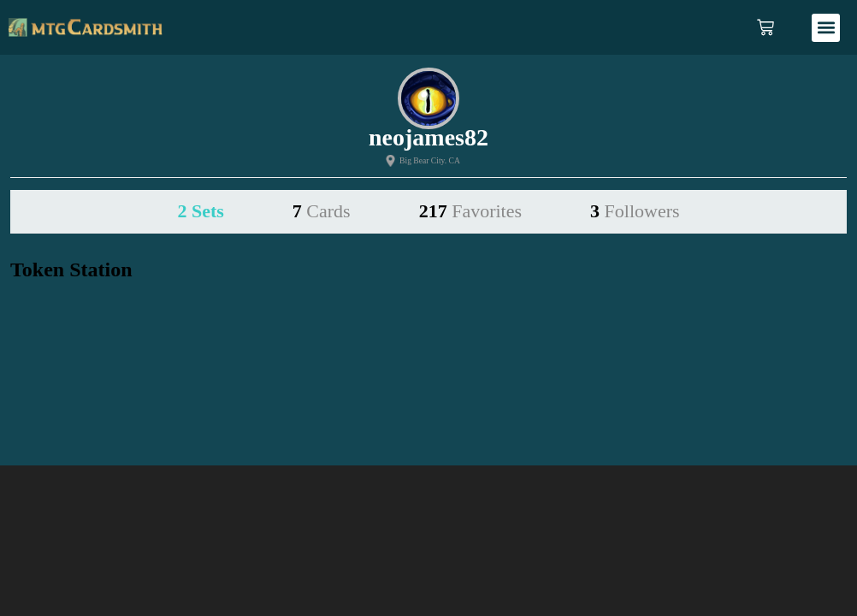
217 (470, 211)
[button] (826, 28)
